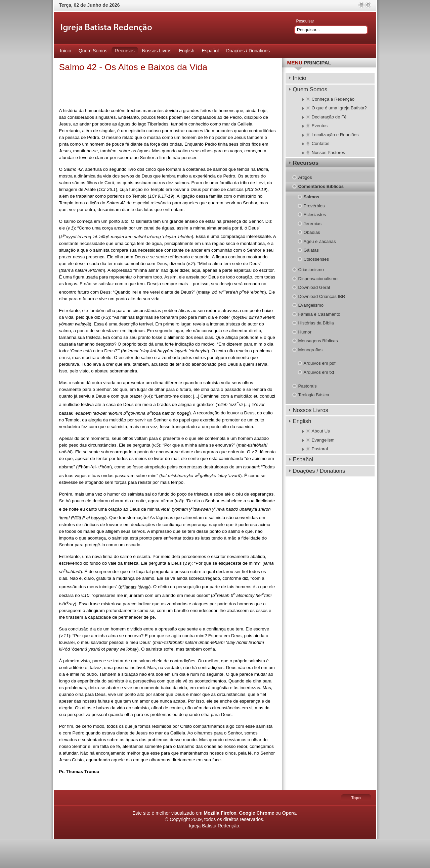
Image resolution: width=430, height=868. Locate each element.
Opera (289, 813)
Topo (356, 798)
